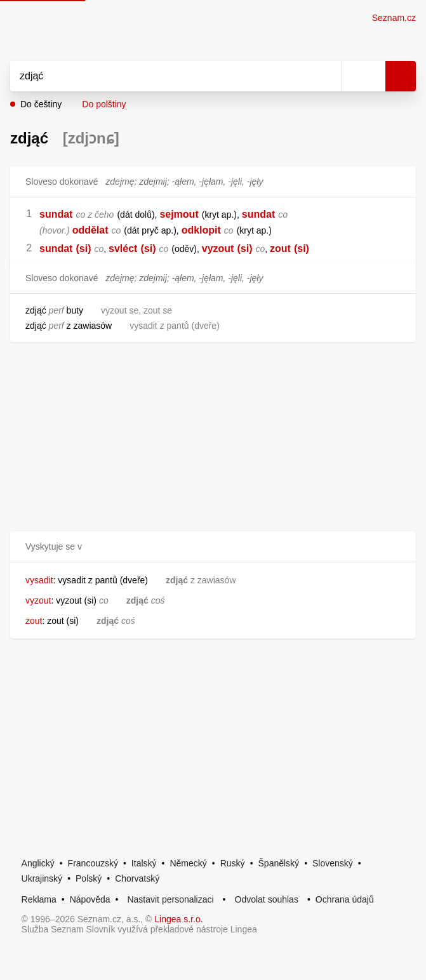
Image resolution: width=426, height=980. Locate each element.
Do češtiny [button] (41, 104)
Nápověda (90, 899)
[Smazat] (328, 76)
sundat (56, 214)
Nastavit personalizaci (170, 899)
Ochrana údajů (345, 899)
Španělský (279, 863)
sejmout (179, 214)
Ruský (233, 863)
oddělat (90, 230)
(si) (83, 248)
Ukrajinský (42, 878)
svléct (123, 248)
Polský (89, 878)
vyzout (218, 248)
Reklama (39, 899)
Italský (144, 863)
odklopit (201, 230)
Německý (188, 863)
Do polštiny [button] (104, 104)
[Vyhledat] (162, 76)
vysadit (39, 580)
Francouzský (93, 863)
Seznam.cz (394, 18)
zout (280, 248)
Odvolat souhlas (267, 899)
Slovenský (333, 863)
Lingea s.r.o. (178, 919)
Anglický (38, 863)
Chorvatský (137, 878)
